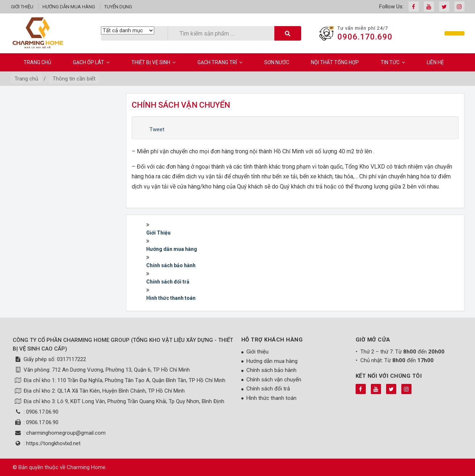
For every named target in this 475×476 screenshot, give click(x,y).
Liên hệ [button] (435, 62)
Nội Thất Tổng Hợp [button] (335, 62)
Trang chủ (37, 62)
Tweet (157, 129)
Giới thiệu (22, 7)
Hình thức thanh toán (171, 298)
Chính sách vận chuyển (274, 380)
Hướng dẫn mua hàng (69, 7)
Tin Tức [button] (393, 62)
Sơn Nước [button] (277, 62)
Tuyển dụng (118, 7)
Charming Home (86, 467)
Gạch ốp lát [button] (91, 62)
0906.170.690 (365, 37)
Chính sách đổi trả (168, 282)
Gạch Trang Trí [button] (220, 62)
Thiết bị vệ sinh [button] (153, 62)
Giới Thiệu (158, 233)
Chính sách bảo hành (171, 265)
